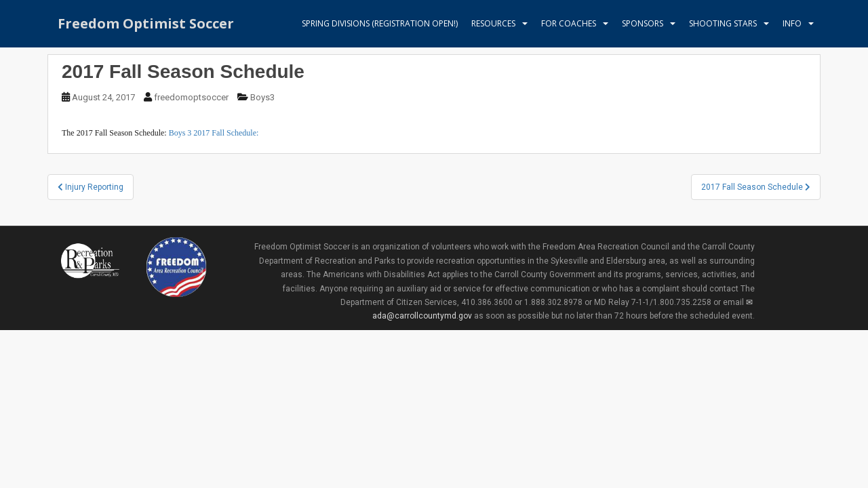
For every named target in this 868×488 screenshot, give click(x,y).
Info (792, 23)
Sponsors (643, 23)
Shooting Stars (723, 23)
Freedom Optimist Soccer (146, 23)
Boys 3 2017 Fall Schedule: (214, 133)
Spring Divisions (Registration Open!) (380, 23)
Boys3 (262, 97)
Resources (493, 23)
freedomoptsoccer (191, 97)
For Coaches (569, 23)
